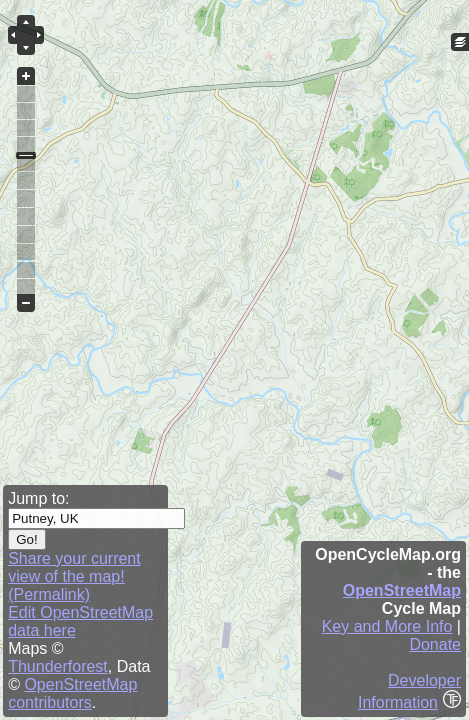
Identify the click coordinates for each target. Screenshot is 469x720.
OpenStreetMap (402, 590)
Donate (435, 644)
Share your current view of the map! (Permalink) (74, 576)
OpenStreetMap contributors (72, 693)
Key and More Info (387, 626)
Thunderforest (58, 666)
